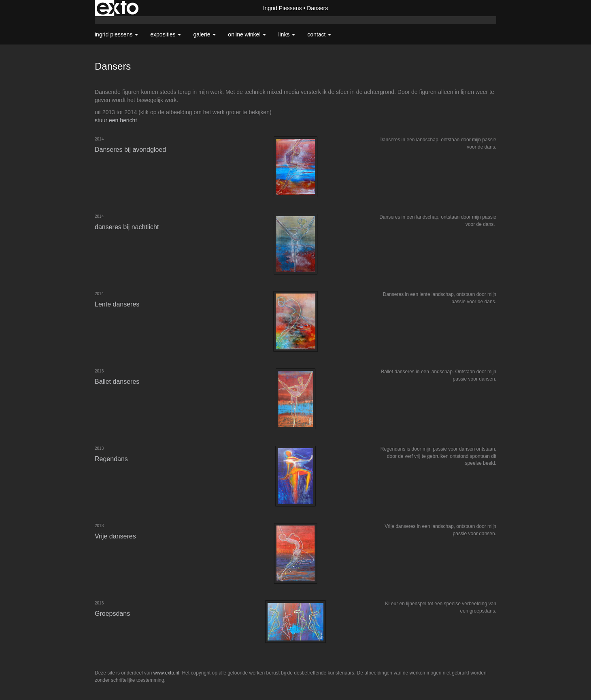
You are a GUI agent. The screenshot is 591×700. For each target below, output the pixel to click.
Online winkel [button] (247, 34)
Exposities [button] (166, 34)
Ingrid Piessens (283, 8)
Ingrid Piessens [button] (116, 34)
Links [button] (287, 34)
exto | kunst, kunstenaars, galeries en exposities (118, 8)
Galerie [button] (204, 34)
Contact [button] (319, 34)
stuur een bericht (116, 120)
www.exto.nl (166, 673)
